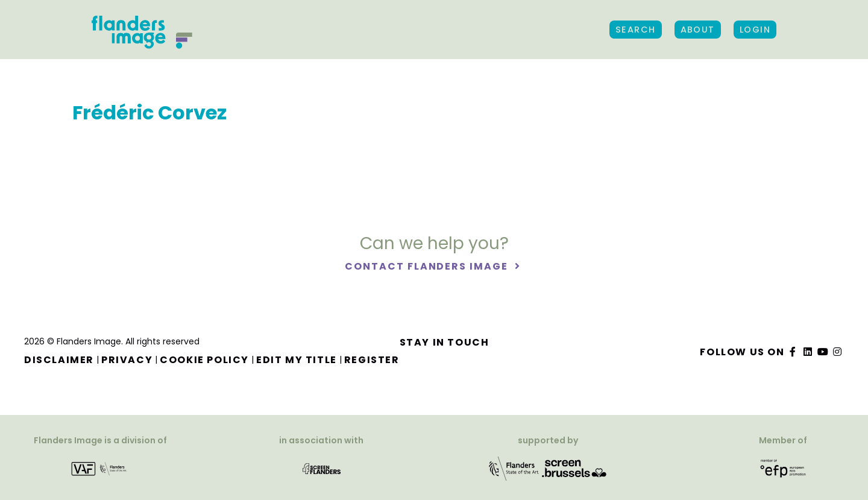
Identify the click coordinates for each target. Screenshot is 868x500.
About (698, 30)
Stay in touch (445, 342)
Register (372, 360)
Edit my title (297, 360)
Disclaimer (59, 360)
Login (755, 30)
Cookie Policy (204, 360)
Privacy (127, 360)
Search (636, 30)
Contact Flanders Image (428, 266)
